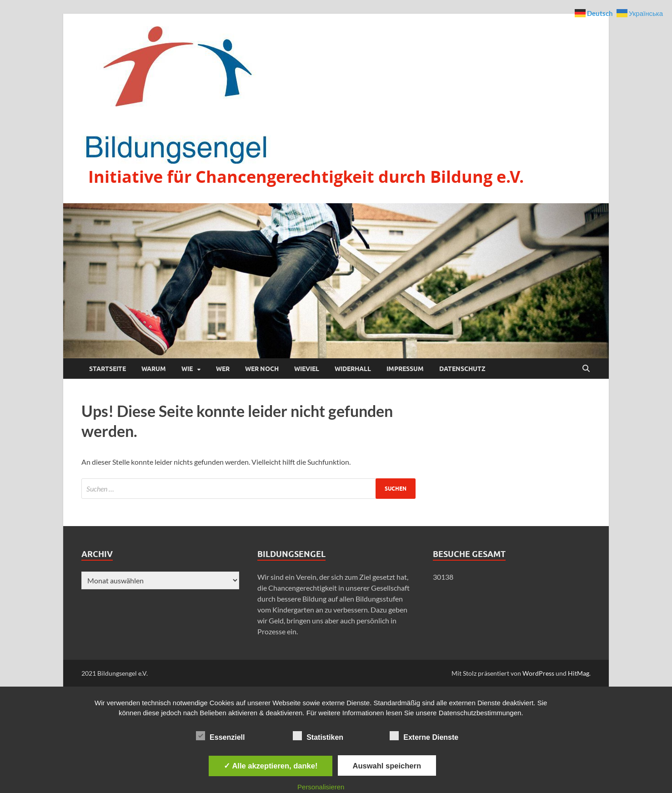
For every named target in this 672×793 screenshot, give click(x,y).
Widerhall (353, 369)
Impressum (405, 369)
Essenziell (220, 736)
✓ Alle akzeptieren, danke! (271, 766)
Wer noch (262, 369)
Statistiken (318, 736)
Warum (154, 369)
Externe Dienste (424, 736)
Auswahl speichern (387, 766)
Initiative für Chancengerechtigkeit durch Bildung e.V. (306, 177)
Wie (187, 369)
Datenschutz (462, 369)
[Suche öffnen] (586, 369)
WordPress (538, 673)
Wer (223, 369)
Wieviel (307, 369)
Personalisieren (321, 787)
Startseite (108, 369)
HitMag (579, 673)
